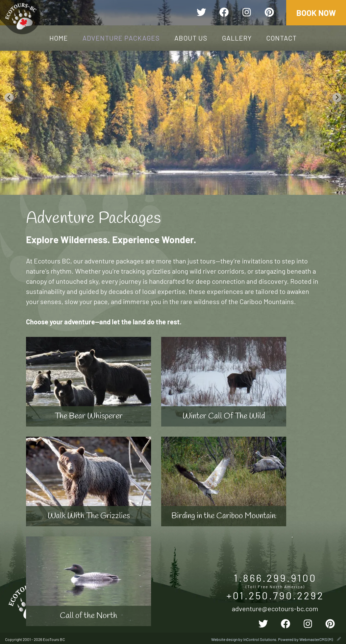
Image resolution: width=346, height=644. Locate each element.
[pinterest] (269, 13)
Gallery (237, 38)
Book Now (316, 13)
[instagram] (247, 13)
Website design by (244, 639)
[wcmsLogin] (339, 639)
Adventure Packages (121, 38)
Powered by (305, 639)
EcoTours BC (21, 16)
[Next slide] (337, 98)
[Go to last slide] (9, 98)
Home (59, 38)
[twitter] (201, 13)
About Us (191, 38)
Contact (281, 38)
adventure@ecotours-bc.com (275, 608)
